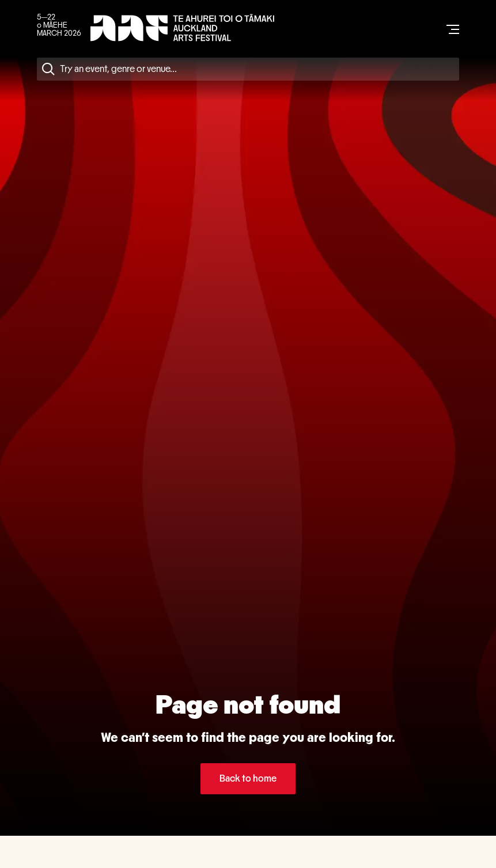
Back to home (248, 778)
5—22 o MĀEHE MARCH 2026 (59, 25)
